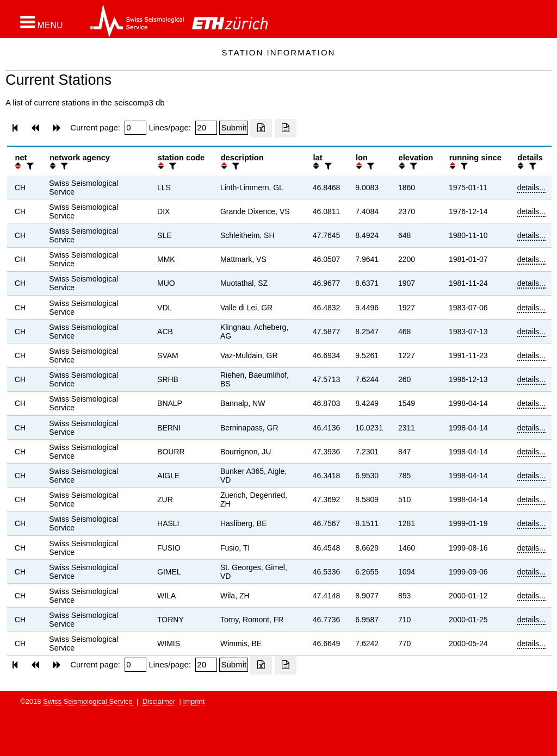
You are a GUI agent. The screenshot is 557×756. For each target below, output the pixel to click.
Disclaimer (159, 701)
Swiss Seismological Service (88, 701)
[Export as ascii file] (286, 128)
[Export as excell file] (261, 128)
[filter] (29, 166)
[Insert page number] (135, 128)
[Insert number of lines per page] (206, 128)
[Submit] (234, 128)
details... (531, 188)
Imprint (194, 701)
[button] (42, 22)
